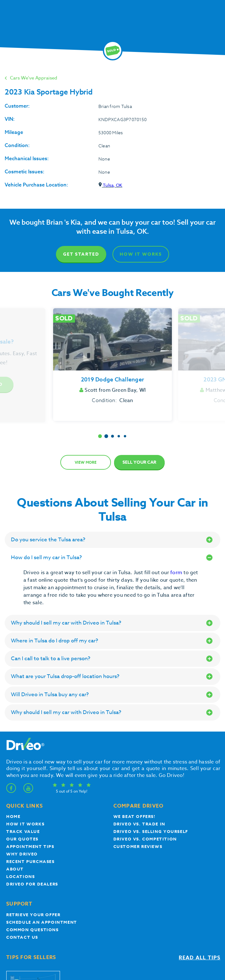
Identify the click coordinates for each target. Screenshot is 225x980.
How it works (25, 824)
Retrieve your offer (33, 915)
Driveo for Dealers (32, 884)
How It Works (141, 254)
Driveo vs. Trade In (139, 824)
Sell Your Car (139, 462)
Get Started (81, 254)
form (177, 573)
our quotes (22, 839)
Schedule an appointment (42, 922)
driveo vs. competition (145, 839)
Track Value (23, 831)
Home (13, 816)
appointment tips (30, 846)
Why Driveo (22, 854)
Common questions (32, 930)
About (15, 869)
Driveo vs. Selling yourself (151, 831)
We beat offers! (135, 816)
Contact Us (22, 937)
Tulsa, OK (110, 185)
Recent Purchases (30, 861)
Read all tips (200, 958)
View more (86, 462)
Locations (20, 876)
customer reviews (138, 846)
